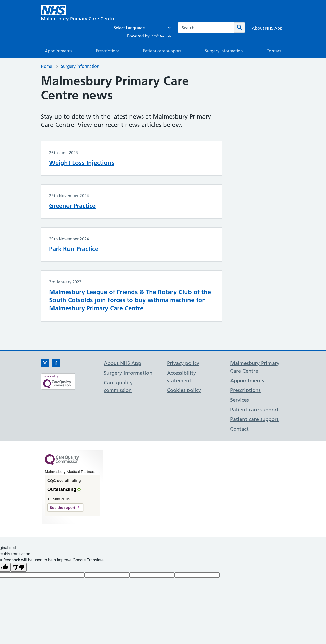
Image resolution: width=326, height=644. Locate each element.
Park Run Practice (74, 249)
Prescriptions (108, 51)
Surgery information (224, 51)
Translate (161, 36)
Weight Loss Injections (82, 163)
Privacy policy (183, 363)
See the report (63, 508)
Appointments (58, 51)
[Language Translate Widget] (141, 28)
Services (240, 400)
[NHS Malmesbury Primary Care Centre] (78, 14)
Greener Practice (72, 206)
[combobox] (206, 28)
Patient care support (162, 51)
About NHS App (267, 28)
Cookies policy (184, 390)
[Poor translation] (19, 567)
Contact (274, 51)
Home (46, 66)
